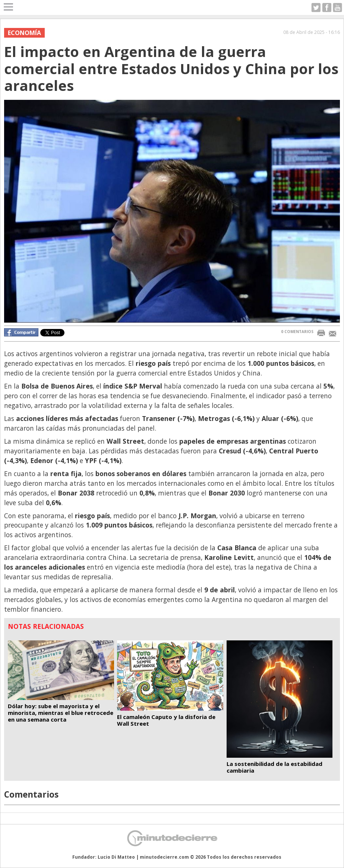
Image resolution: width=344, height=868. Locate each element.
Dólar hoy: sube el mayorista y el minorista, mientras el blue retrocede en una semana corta (61, 713)
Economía (24, 33)
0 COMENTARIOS (297, 332)
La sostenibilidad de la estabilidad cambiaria (274, 767)
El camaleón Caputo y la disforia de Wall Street (166, 720)
